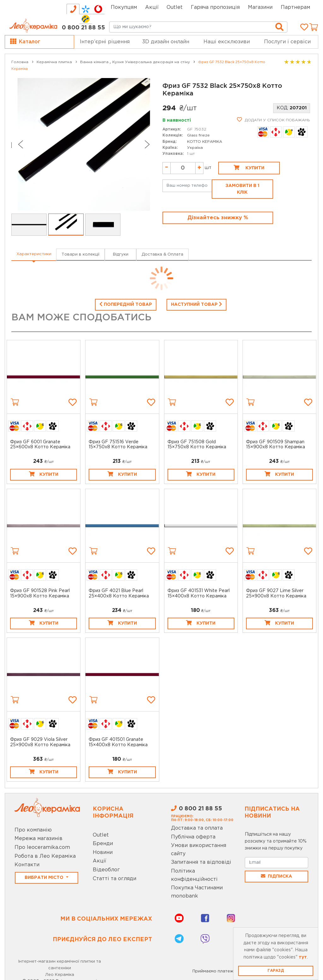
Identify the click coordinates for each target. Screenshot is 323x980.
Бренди (103, 844)
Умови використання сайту (199, 850)
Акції (152, 7)
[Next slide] (147, 144)
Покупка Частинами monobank (197, 892)
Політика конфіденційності (194, 875)
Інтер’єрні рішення (105, 42)
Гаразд (276, 971)
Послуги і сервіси (287, 42)
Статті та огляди (115, 879)
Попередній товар (126, 304)
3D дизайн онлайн (166, 42)
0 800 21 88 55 (83, 28)
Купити (249, 167)
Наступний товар (197, 304)
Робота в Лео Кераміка (45, 856)
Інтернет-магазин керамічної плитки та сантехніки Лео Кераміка (60, 968)
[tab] (73, 9)
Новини (103, 853)
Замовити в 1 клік (242, 189)
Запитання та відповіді (201, 862)
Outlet (101, 835)
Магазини (260, 7)
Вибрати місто (45, 878)
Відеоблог (106, 870)
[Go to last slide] (20, 144)
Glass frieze (198, 135)
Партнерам (295, 7)
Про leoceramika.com (42, 847)
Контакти (27, 865)
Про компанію (33, 830)
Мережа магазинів (38, 839)
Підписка (276, 876)
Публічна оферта (193, 837)
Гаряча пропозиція (215, 7)
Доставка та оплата (197, 828)
